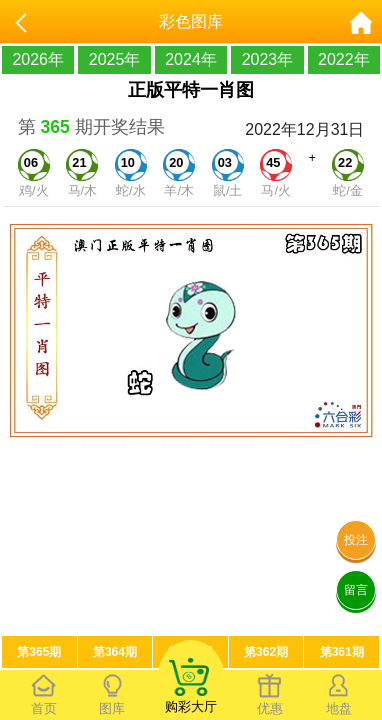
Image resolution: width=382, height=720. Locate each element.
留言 (356, 590)
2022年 (344, 59)
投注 (356, 540)
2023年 (268, 59)
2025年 (115, 59)
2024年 (191, 59)
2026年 (38, 59)
